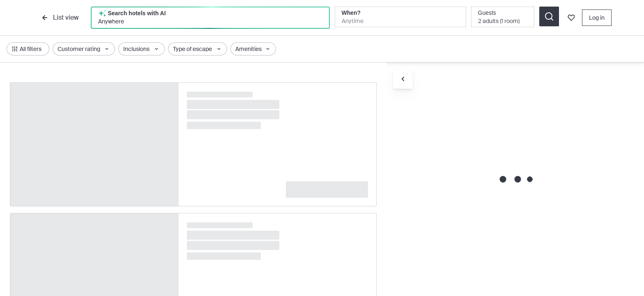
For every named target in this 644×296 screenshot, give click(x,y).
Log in (597, 18)
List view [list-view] (59, 18)
